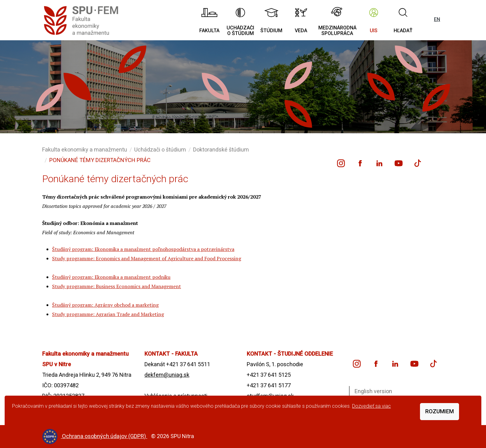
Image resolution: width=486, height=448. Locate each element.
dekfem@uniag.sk (167, 375)
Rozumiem (440, 411)
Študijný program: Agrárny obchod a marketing (105, 305)
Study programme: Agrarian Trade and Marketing (108, 314)
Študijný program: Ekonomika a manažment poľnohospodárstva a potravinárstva (143, 249)
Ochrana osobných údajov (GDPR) (105, 436)
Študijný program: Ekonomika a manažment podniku (111, 277)
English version (373, 391)
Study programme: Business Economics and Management (117, 286)
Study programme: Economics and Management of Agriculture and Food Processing (147, 258)
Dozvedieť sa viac (371, 406)
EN (437, 19)
